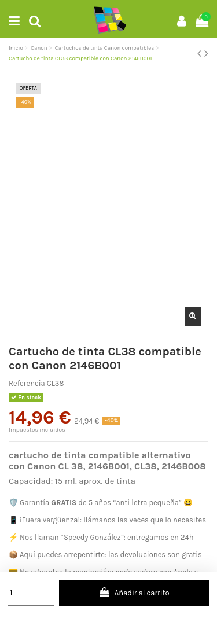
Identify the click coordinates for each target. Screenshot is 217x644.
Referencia (27, 383)
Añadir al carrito (135, 592)
